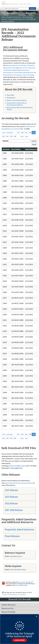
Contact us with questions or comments (14, 595)
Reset (34, 145)
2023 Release (11, 497)
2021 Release (11, 503)
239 (26, 133)
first (4, 133)
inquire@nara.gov (16, 556)
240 (30, 133)
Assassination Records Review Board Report (20, 108)
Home (3, 17)
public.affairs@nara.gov (18, 569)
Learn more (20, 640)
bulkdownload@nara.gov (17, 466)
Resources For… (8, 608)
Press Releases (12, 536)
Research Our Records (14, 17)
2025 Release (11, 490)
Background (11, 98)
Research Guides (9, 612)
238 (22, 133)
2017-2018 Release (14, 510)
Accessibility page (21, 585)
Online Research (8, 605)
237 (18, 133)
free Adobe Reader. (26, 582)
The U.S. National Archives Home (16, 3)
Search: (5, 141)
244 (11, 136)
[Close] (37, 617)
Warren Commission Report (17, 100)
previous (10, 133)
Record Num (16, 149)
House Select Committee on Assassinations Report (17, 104)
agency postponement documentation (19, 483)
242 (3, 136)
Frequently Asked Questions (19, 530)
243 (7, 136)
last (26, 136)
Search (32, 8)
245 (15, 136)
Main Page (10, 95)
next (22, 136)
